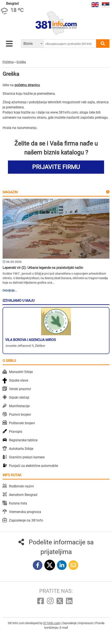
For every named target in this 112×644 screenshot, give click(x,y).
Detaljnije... (10, 290)
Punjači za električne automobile (34, 466)
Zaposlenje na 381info (26, 520)
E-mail (64, 628)
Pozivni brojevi (20, 415)
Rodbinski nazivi (21, 486)
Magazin (10, 192)
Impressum (86, 623)
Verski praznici (20, 389)
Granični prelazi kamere (27, 457)
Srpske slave (19, 380)
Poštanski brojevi (22, 423)
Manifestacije (19, 406)
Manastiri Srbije (21, 372)
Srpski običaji (19, 397)
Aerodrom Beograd (23, 495)
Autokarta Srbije (21, 449)
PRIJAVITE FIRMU (56, 167)
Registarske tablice (23, 440)
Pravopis (16, 432)
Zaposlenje (70, 623)
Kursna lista (18, 503)
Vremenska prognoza (25, 512)
